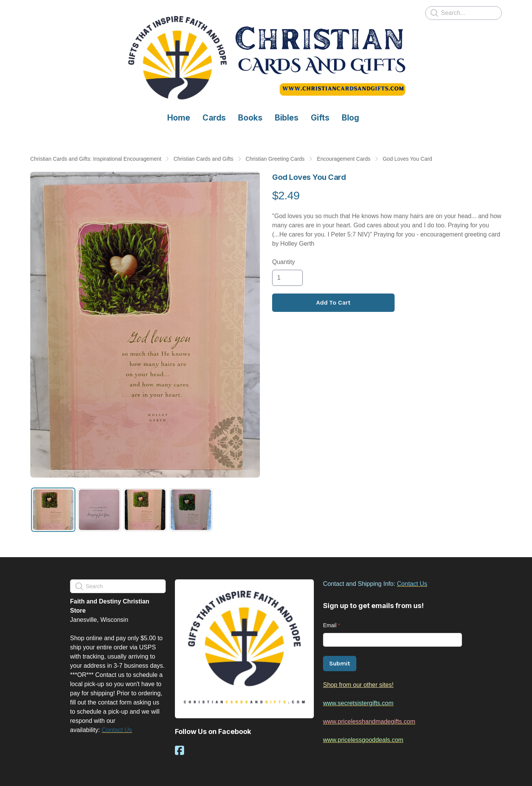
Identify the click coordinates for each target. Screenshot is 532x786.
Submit (340, 663)
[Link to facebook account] (180, 750)
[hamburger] (36, 12)
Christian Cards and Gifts (203, 159)
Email (330, 625)
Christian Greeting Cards (275, 159)
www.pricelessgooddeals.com (363, 740)
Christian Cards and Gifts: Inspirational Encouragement (96, 159)
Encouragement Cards (344, 159)
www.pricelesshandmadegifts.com (369, 722)
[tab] (53, 510)
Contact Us (117, 730)
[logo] (266, 56)
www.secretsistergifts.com (358, 703)
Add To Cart (333, 302)
